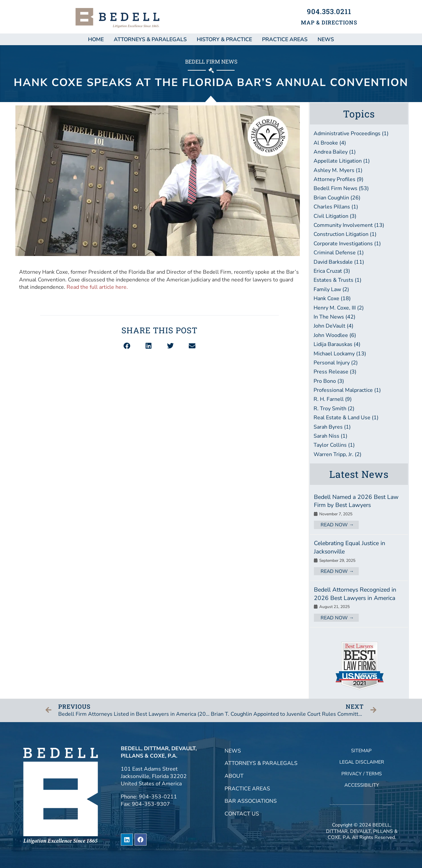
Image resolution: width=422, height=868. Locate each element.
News (233, 751)
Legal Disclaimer (362, 762)
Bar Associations (251, 801)
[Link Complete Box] (359, 511)
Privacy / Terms (362, 774)
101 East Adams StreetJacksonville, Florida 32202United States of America (154, 776)
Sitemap (361, 751)
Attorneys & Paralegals (150, 39)
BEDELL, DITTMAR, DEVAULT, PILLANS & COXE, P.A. (362, 831)
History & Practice (224, 39)
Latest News (359, 474)
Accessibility (362, 785)
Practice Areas (285, 39)
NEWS (326, 39)
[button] (127, 346)
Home (96, 39)
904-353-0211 (158, 797)
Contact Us (242, 814)
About (234, 776)
